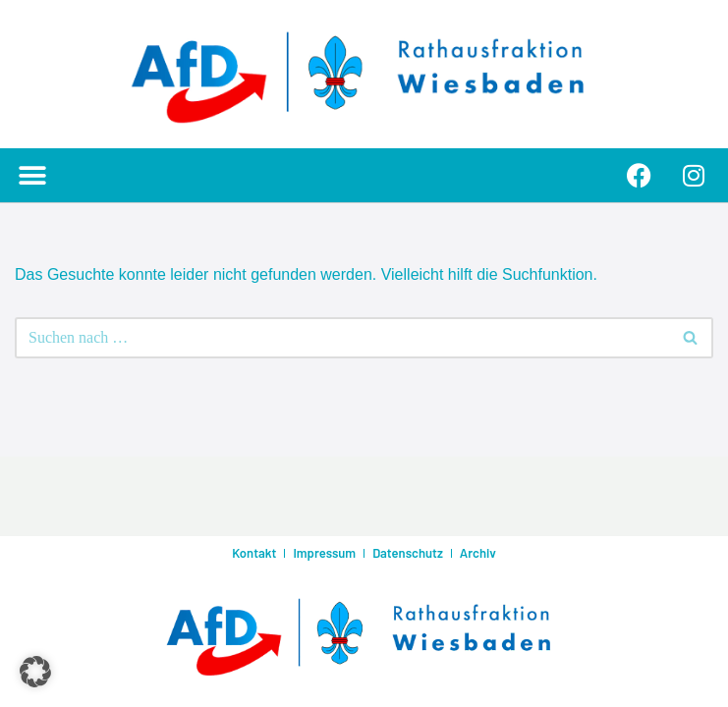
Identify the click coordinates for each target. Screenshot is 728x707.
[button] (32, 175)
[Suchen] (342, 338)
